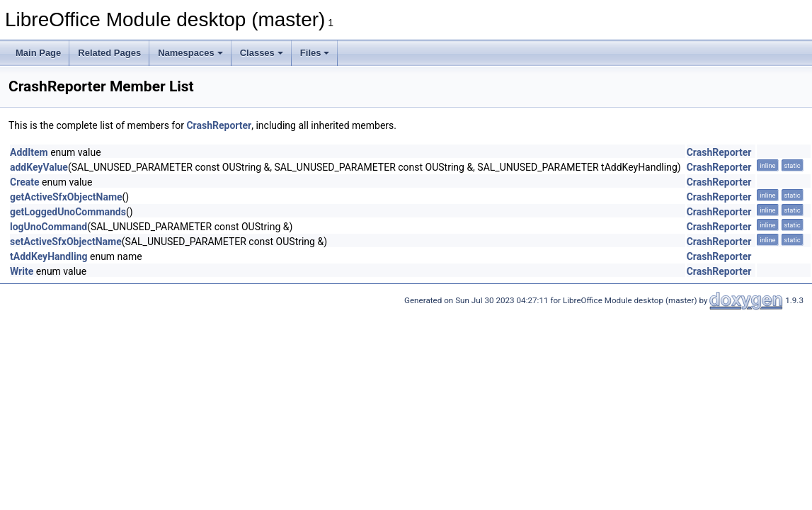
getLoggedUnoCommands (68, 212)
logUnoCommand (48, 227)
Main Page (38, 53)
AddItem (29, 152)
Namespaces (190, 53)
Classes (262, 53)
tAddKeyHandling (49, 256)
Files (315, 53)
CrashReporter (219, 125)
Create (25, 182)
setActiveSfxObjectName (66, 242)
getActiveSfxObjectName (66, 197)
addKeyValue (39, 167)
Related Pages (109, 53)
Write (22, 271)
